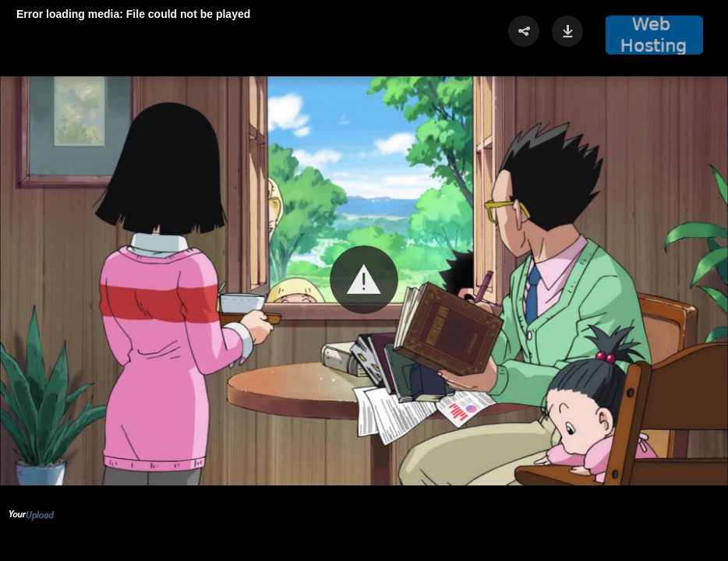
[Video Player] (364, 280)
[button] (364, 280)
